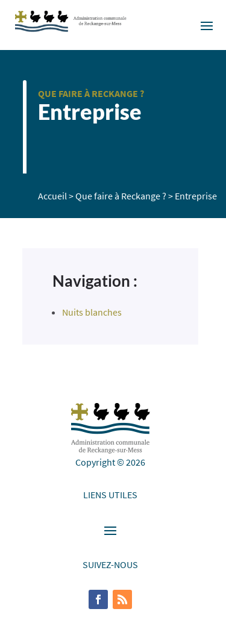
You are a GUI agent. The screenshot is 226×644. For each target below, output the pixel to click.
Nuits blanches (92, 312)
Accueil (52, 196)
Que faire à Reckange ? (91, 93)
